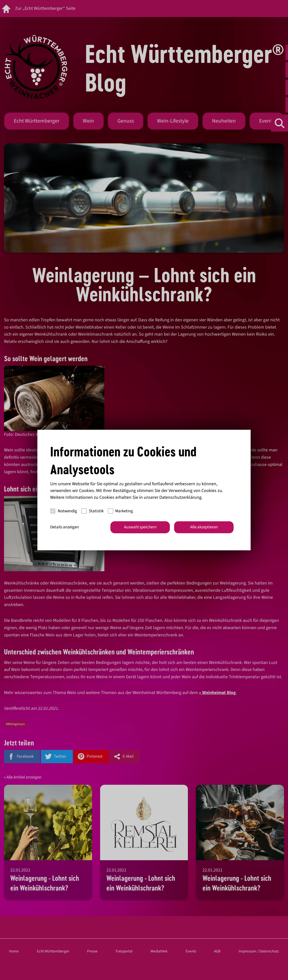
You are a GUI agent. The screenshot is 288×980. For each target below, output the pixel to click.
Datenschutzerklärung (180, 497)
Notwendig (64, 511)
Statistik (92, 511)
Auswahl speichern (140, 527)
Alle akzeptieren (204, 527)
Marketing (121, 511)
